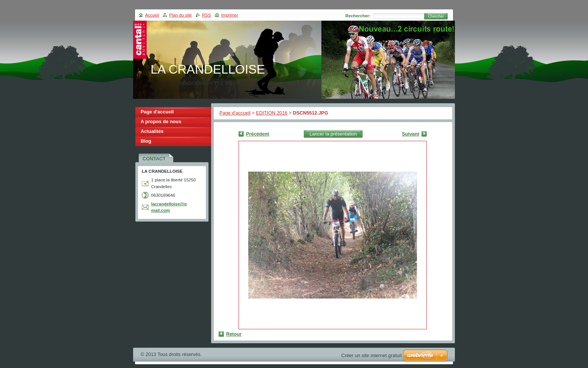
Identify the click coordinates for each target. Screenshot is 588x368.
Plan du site (180, 15)
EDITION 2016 (271, 113)
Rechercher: (358, 16)
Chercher (436, 16)
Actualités (152, 131)
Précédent (258, 134)
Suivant (411, 134)
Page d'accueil (235, 113)
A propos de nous (161, 121)
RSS (207, 15)
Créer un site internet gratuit (371, 355)
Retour (234, 334)
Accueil (152, 15)
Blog (146, 141)
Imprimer (230, 15)
